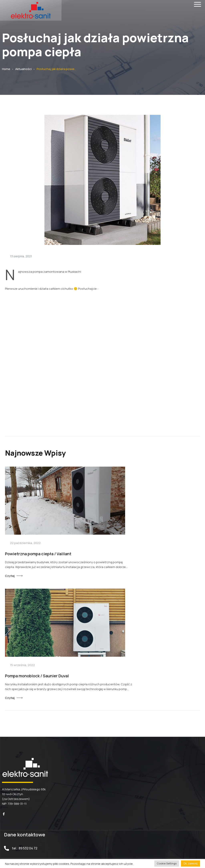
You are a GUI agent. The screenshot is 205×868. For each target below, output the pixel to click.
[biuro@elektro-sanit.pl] (7, 727)
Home (6, 69)
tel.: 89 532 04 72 (25, 711)
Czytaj (10, 559)
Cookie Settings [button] (167, 863)
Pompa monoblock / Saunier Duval (140, 537)
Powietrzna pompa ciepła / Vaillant (38, 537)
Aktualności (23, 69)
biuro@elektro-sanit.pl (29, 727)
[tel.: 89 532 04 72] (7, 711)
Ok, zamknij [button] (190, 863)
